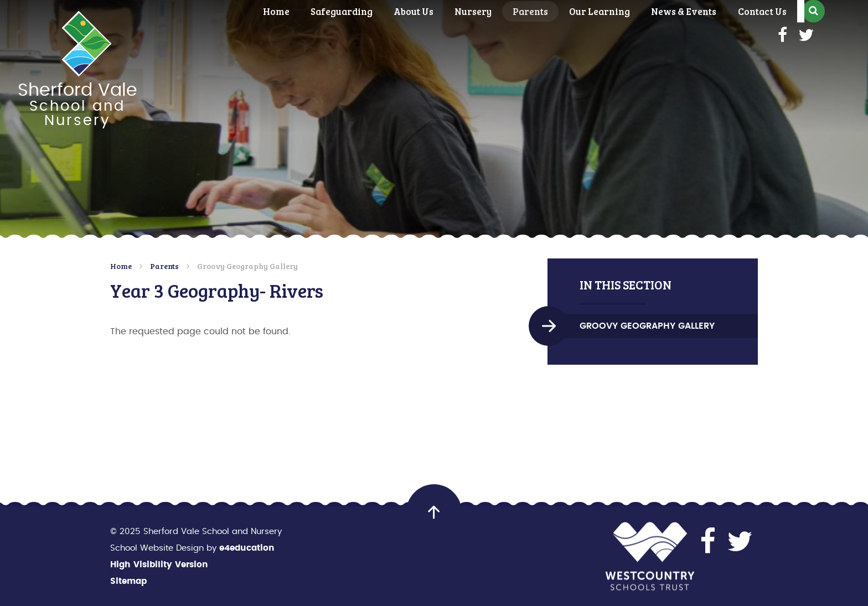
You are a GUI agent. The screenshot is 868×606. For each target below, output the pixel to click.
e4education (247, 548)
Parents (164, 266)
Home (121, 266)
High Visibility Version (159, 565)
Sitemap (128, 581)
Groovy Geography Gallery (247, 266)
